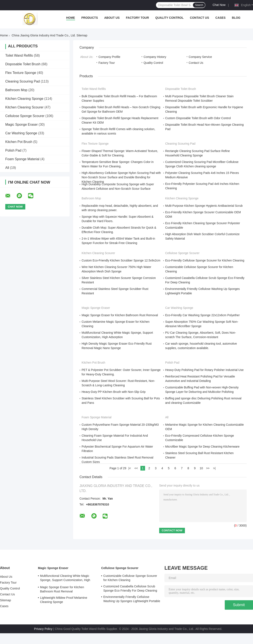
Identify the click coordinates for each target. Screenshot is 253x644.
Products (90, 18)
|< (130, 468)
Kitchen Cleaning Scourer (24, 107)
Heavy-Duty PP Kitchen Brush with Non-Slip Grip (114, 392)
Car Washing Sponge (21, 133)
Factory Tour (137, 18)
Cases (221, 18)
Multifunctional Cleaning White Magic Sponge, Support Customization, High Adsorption (65, 579)
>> (208, 468)
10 (201, 468)
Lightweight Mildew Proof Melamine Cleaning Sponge (64, 600)
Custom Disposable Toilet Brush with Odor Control (198, 118)
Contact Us (200, 18)
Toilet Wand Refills (19, 55)
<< (136, 468)
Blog (236, 18)
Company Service (200, 57)
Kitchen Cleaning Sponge (24, 99)
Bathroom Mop (16, 90)
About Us (112, 18)
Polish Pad (13, 150)
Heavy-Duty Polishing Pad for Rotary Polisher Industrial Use (205, 370)
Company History (155, 57)
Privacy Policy (43, 629)
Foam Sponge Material (22, 159)
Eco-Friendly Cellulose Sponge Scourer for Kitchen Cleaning (205, 260)
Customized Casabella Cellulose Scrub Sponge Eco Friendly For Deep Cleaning (130, 588)
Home (71, 18)
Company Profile (109, 57)
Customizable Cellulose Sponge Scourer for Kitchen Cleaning (130, 578)
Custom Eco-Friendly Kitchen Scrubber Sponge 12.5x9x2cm (121, 260)
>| (214, 468)
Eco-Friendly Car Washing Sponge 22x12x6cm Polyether (203, 315)
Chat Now (219, 5)
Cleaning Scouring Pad (23, 81)
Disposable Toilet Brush (23, 64)
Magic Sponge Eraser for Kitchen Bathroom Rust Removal (120, 315)
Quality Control (170, 18)
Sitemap (5, 600)
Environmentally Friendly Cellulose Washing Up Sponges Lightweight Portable (132, 599)
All (7, 168)
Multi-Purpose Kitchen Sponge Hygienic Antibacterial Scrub (204, 206)
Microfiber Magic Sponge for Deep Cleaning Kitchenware (203, 447)
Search (199, 5)
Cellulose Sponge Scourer (25, 116)
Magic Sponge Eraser (22, 125)
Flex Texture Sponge (21, 73)
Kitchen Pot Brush (19, 142)
